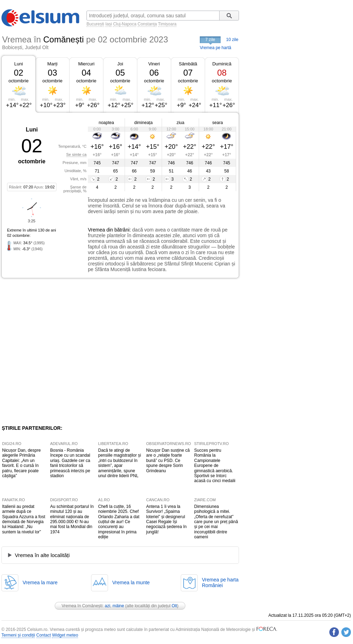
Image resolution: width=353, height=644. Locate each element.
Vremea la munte (131, 582)
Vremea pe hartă (216, 48)
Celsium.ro (37, 630)
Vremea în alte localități (42, 555)
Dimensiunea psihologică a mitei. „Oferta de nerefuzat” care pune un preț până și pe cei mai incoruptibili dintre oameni (216, 522)
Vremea (97, 230)
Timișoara (167, 24)
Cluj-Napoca (125, 24)
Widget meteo (65, 635)
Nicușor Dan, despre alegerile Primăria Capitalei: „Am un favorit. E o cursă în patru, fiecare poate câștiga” (21, 463)
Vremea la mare (40, 582)
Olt (174, 606)
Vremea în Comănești (82, 606)
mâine (118, 606)
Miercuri (86, 64)
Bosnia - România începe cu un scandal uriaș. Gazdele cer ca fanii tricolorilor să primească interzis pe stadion (70, 463)
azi (107, 606)
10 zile (232, 40)
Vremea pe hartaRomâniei (220, 582)
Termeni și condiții (18, 635)
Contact (44, 635)
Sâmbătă (188, 64)
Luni (19, 64)
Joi (120, 64)
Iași (109, 24)
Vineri (154, 64)
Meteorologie (238, 630)
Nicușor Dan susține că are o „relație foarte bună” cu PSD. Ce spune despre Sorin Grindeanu (168, 461)
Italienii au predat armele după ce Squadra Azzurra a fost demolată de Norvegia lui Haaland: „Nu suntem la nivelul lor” (24, 519)
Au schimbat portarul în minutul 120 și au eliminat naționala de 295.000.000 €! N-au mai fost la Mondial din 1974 (72, 519)
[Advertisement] (66, 352)
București (95, 24)
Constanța (147, 24)
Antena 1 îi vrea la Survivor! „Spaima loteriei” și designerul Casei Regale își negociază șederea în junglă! (166, 519)
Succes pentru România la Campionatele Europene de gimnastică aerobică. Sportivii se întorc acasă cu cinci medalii (215, 466)
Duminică (222, 64)
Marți (52, 64)
